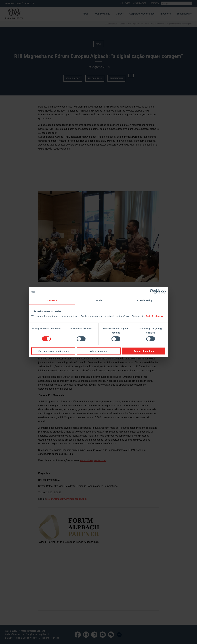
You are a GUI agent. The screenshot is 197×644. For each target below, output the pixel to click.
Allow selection (98, 351)
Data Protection (155, 316)
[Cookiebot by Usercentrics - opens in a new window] (152, 291)
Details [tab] (98, 300)
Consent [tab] (52, 300)
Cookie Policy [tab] (145, 300)
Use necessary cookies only (53, 351)
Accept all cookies (144, 351)
